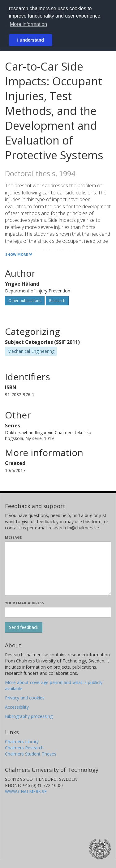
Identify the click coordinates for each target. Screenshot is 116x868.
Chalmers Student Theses (31, 754)
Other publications (25, 301)
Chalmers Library (22, 742)
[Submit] (24, 627)
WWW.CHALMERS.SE (26, 791)
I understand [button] (31, 40)
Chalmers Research (24, 748)
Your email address (24, 603)
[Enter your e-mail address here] (58, 612)
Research (57, 301)
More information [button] (28, 24)
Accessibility (17, 707)
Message (13, 537)
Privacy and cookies (25, 698)
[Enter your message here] (58, 568)
